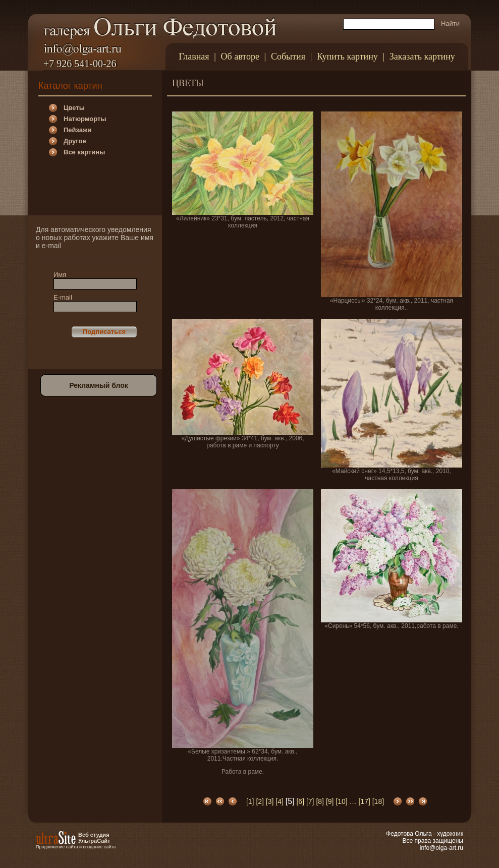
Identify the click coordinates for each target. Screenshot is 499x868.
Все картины (84, 152)
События (288, 56)
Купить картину (347, 56)
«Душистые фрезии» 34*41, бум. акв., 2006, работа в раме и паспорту (243, 384)
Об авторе (240, 56)
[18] (378, 801)
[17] (364, 801)
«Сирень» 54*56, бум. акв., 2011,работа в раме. (392, 559)
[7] (310, 801)
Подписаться (104, 332)
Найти (450, 23)
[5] (290, 801)
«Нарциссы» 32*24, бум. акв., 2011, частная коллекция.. (392, 211)
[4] (280, 801)
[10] (341, 801)
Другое (75, 141)
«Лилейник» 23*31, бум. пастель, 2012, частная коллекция (243, 170)
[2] (260, 801)
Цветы (74, 108)
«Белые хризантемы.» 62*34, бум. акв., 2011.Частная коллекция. (243, 632)
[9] (330, 801)
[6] (300, 801)
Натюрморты (85, 119)
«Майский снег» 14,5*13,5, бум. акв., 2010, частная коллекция (392, 400)
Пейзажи (77, 130)
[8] (320, 801)
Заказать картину (422, 56)
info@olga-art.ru (441, 848)
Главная (194, 56)
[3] (270, 801)
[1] (250, 801)
